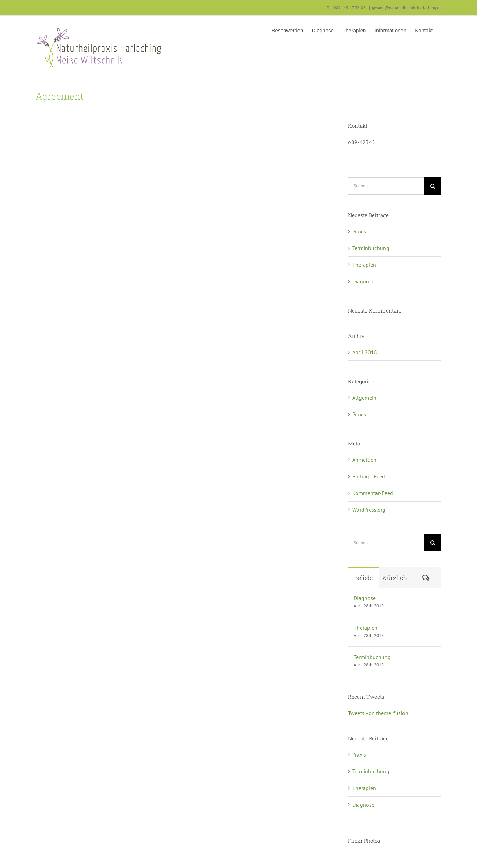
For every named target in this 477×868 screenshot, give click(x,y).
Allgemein (364, 398)
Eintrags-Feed (369, 476)
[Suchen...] (386, 186)
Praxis (359, 231)
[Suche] (433, 186)
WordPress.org (369, 510)
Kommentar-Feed (373, 493)
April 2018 (365, 352)
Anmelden (364, 460)
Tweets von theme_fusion (378, 713)
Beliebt (364, 578)
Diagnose (363, 281)
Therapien (364, 265)
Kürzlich (395, 578)
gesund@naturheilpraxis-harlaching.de (407, 7)
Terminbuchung (371, 248)
